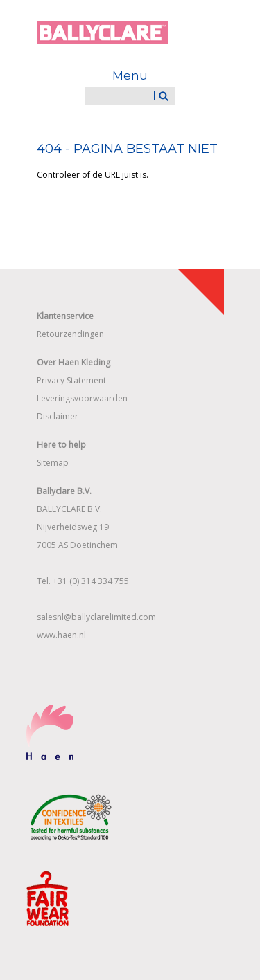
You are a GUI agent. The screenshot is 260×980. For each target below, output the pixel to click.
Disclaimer (58, 416)
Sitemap (53, 463)
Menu (130, 75)
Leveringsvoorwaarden (82, 398)
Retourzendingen (70, 334)
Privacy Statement (71, 380)
